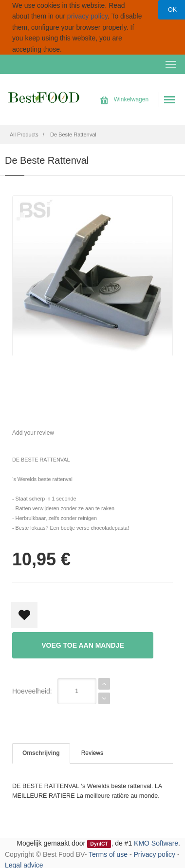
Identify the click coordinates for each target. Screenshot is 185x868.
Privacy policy (155, 854)
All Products (24, 135)
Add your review (33, 433)
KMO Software (156, 843)
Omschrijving (41, 753)
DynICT (99, 844)
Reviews (92, 753)
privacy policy (87, 16)
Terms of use (108, 854)
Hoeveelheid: (32, 691)
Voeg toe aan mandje (83, 645)
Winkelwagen (124, 99)
